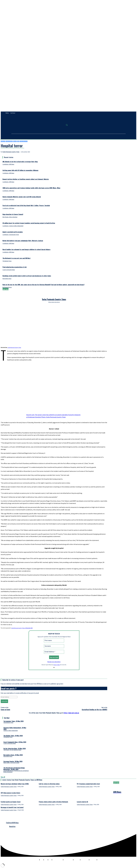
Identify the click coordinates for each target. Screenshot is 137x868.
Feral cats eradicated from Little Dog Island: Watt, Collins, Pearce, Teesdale (26, 205)
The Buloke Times (7, 261)
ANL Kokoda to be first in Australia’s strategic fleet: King (20, 162)
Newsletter (12, 826)
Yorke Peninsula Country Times (11, 152)
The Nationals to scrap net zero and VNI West (16, 258)
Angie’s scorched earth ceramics (13, 232)
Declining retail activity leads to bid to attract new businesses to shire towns (27, 276)
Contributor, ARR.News (8, 164)
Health (3, 141)
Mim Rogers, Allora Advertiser (10, 217)
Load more (6, 289)
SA (18, 141)
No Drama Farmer (7, 287)
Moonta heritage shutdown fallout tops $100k (15, 784)
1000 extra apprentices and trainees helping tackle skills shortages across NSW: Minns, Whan (31, 188)
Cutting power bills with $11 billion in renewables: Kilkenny (20, 170)
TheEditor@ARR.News (12, 823)
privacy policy (57, 665)
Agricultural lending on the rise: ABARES (95, 710)
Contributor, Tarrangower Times (11, 235)
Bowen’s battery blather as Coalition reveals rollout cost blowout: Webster (26, 179)
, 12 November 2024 (22, 628)
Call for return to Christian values (49, 784)
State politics (23, 141)
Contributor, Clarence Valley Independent (13, 226)
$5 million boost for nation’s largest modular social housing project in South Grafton (29, 223)
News (15, 141)
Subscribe (4, 701)
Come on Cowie (5, 710)
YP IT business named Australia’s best (88, 784)
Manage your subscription (54, 662)
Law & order (9, 141)
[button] (67, 125)
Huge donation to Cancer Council (13, 214)
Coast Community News (9, 270)
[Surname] (54, 646)
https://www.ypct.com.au (54, 302)
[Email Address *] (54, 652)
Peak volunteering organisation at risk (15, 267)
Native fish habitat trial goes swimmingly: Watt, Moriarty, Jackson (23, 241)
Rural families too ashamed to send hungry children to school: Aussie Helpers (26, 249)
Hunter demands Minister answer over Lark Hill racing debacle (22, 197)
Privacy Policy (4, 819)
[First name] (54, 640)
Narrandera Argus (7, 279)
